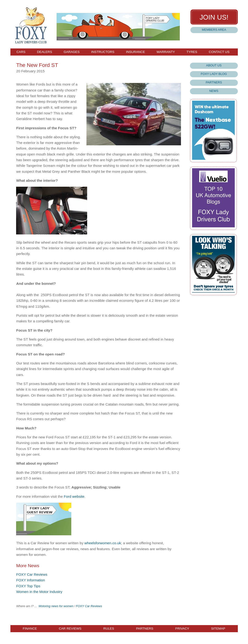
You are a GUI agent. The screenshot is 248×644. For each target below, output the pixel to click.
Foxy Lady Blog (214, 74)
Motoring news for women (56, 606)
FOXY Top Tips (28, 586)
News (214, 91)
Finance (30, 629)
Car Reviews (70, 629)
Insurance (135, 52)
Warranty (166, 52)
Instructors (103, 52)
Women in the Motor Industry (39, 592)
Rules (109, 629)
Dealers (44, 52)
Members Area (214, 30)
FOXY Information (30, 580)
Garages (72, 52)
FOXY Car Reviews (32, 574)
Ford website (74, 496)
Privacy (182, 629)
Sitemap (218, 629)
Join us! (214, 17)
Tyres (192, 52)
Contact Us (219, 52)
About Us (214, 65)
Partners (214, 82)
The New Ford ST (37, 65)
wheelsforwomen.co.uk (103, 543)
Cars (21, 52)
